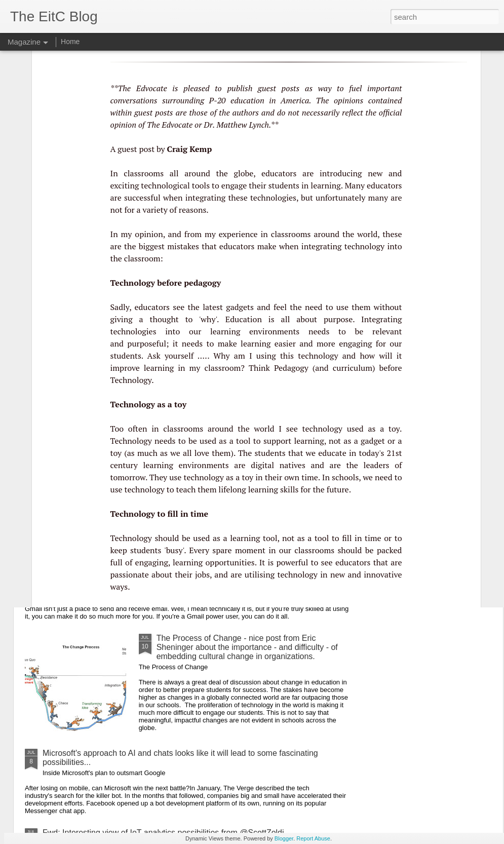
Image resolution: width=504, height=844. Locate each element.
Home (70, 42)
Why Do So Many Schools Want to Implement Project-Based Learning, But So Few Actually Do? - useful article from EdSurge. (191, 398)
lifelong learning (248, 364)
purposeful (147, 218)
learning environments (255, 206)
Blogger (284, 838)
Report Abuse (313, 838)
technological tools (175, 60)
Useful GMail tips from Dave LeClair (107, 583)
